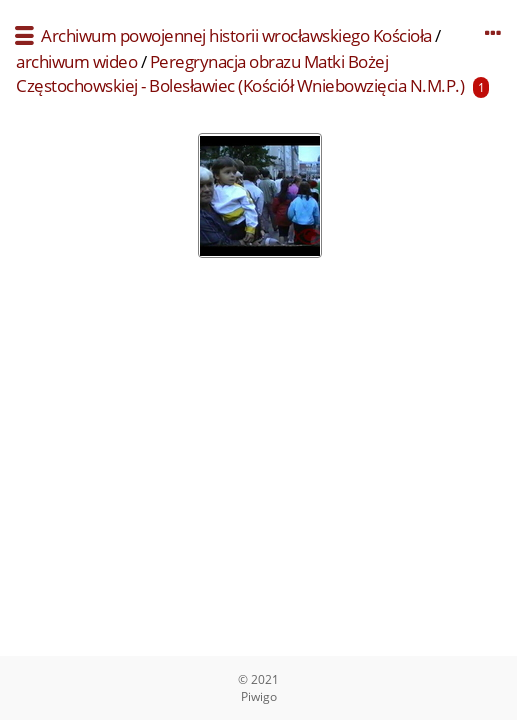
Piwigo (259, 696)
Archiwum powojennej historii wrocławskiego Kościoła (236, 35)
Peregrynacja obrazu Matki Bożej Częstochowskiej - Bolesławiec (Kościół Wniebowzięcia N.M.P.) (240, 73)
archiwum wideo (76, 61)
